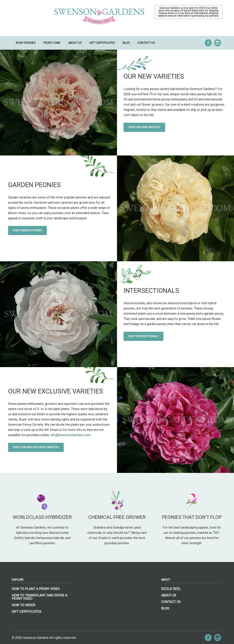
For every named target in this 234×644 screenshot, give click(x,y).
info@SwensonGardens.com (71, 435)
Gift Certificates (102, 43)
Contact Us (146, 43)
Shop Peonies (26, 43)
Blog (126, 43)
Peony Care (52, 43)
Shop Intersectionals (143, 336)
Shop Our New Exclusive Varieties (36, 447)
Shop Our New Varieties (144, 127)
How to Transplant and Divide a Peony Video (39, 597)
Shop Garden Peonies (27, 230)
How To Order (23, 605)
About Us (75, 43)
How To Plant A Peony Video (36, 589)
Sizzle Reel (171, 589)
